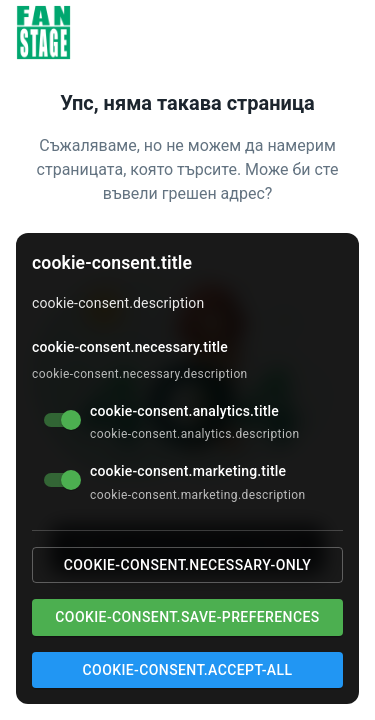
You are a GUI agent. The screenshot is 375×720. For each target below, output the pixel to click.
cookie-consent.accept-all (188, 670)
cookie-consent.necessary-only (187, 565)
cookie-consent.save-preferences (187, 617)
